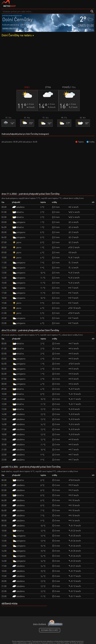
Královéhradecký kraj (11, 25)
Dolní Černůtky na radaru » (18, 35)
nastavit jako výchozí (10, 28)
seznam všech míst (50, 630)
